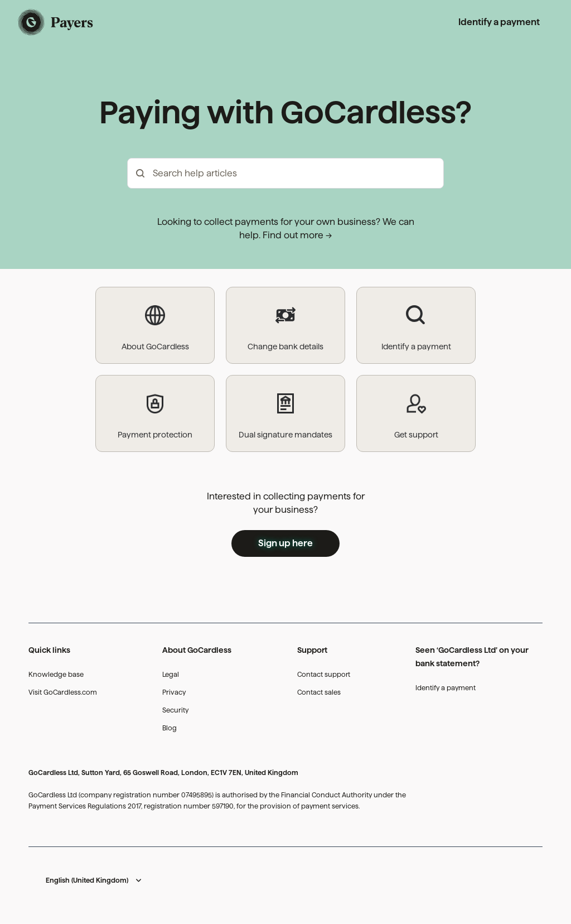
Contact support (324, 674)
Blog (170, 728)
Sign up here (285, 543)
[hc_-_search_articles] (285, 173)
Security (175, 710)
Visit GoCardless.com (63, 692)
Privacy (174, 692)
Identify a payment (499, 22)
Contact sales (319, 692)
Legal (171, 674)
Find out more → (297, 235)
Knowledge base (56, 674)
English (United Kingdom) (87, 880)
